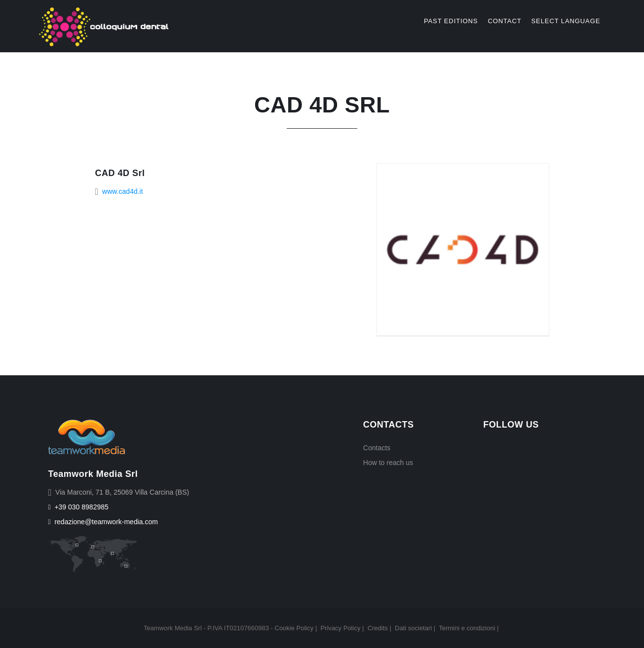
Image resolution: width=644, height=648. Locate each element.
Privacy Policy (340, 628)
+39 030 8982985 (78, 507)
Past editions (451, 21)
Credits (378, 628)
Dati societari (413, 628)
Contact (504, 21)
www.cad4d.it (122, 191)
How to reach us (388, 463)
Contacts (377, 448)
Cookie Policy (294, 628)
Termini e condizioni (467, 628)
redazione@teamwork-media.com (103, 522)
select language (566, 21)
